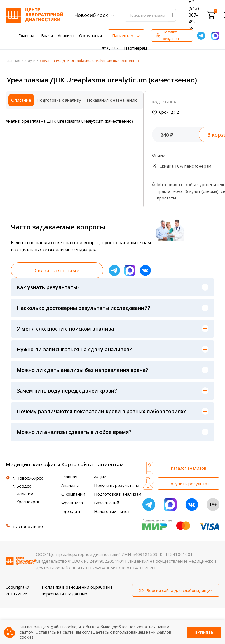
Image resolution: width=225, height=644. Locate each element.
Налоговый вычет (112, 511)
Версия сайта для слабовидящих (180, 590)
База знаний (107, 503)
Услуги (30, 61)
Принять (204, 632)
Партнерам (135, 48)
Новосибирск (91, 15)
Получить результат (171, 35)
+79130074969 (28, 527)
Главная (26, 36)
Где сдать (109, 48)
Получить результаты (117, 485)
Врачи (47, 36)
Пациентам (123, 36)
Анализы (66, 36)
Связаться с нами (57, 270)
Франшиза (72, 503)
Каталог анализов (188, 468)
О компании (91, 36)
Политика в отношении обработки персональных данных (77, 590)
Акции (100, 477)
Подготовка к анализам (118, 494)
